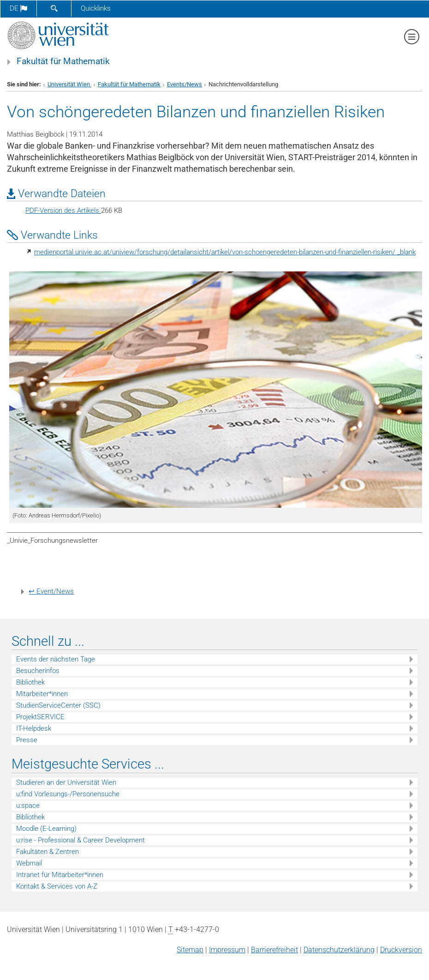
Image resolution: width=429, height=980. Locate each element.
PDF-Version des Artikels (63, 210)
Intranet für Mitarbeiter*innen (60, 875)
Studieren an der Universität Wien (66, 782)
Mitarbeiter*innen (42, 694)
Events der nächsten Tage (56, 659)
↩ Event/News (51, 591)
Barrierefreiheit (274, 950)
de (18, 8)
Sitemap (190, 950)
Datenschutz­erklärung (339, 950)
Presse (27, 740)
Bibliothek (30, 682)
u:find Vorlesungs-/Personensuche (68, 794)
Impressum (227, 950)
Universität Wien (69, 84)
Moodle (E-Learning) (46, 829)
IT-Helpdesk (34, 728)
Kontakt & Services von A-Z (57, 886)
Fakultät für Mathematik (63, 61)
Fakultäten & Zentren (48, 852)
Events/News (185, 84)
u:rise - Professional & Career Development (80, 840)
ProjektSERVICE (40, 717)
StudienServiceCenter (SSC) (58, 705)
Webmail (29, 863)
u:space (28, 806)
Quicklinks (96, 8)
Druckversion (401, 950)
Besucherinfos (38, 671)
